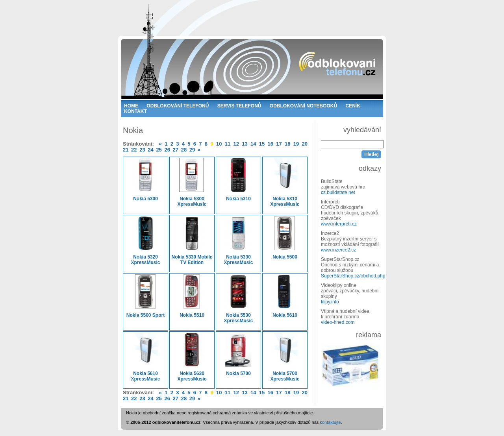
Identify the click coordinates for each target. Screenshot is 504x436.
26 (167, 150)
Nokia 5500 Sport (145, 296)
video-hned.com (338, 322)
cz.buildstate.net (338, 192)
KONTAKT (135, 111)
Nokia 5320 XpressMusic (145, 241)
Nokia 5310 (238, 180)
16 (271, 144)
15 (262, 144)
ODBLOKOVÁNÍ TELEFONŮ (178, 106)
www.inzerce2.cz (338, 250)
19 (296, 144)
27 (176, 150)
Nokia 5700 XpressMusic (285, 357)
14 (253, 144)
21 (126, 150)
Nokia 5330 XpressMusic (238, 241)
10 (219, 144)
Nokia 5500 (285, 238)
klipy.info (330, 302)
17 (279, 144)
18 (287, 144)
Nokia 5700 (238, 354)
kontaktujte (330, 422)
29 (192, 150)
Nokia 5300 (145, 180)
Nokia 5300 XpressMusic (192, 182)
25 (159, 150)
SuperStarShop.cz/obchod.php (353, 276)
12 (236, 144)
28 (184, 150)
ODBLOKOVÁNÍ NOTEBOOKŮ (303, 106)
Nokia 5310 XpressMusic (285, 182)
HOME (131, 106)
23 (142, 150)
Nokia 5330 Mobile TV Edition (192, 241)
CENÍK (353, 106)
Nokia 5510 (192, 296)
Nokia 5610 (285, 296)
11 (228, 144)
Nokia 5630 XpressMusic (192, 357)
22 (134, 150)
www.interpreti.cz (339, 224)
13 (245, 144)
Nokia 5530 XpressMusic (238, 299)
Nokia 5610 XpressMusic (145, 357)
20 (305, 144)
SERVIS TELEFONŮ (239, 106)
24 (150, 150)
